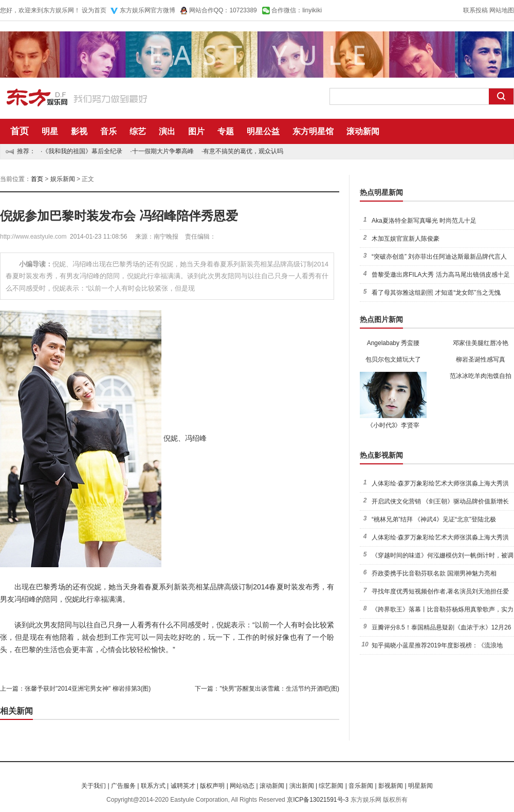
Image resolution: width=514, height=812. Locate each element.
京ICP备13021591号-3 (318, 800)
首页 (20, 131)
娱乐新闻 (63, 179)
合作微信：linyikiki (297, 10)
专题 (226, 131)
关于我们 (94, 786)
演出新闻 (302, 786)
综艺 (138, 131)
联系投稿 (475, 10)
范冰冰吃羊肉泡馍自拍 (481, 376)
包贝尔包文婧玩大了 (393, 359)
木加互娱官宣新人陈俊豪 (406, 239)
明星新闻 (420, 786)
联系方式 (153, 786)
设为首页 (94, 10)
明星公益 (263, 131)
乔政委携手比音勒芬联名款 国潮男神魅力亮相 (434, 573)
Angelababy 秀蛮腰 (393, 343)
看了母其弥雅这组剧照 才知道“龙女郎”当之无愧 (436, 293)
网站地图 (502, 10)
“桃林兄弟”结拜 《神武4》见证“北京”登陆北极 (434, 519)
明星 (50, 131)
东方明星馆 (313, 131)
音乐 (108, 131)
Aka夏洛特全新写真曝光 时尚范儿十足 (424, 221)
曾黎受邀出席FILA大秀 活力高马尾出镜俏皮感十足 (441, 275)
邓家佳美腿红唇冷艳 (481, 343)
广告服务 (123, 786)
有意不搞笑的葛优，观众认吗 (243, 151)
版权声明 (212, 786)
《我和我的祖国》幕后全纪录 (82, 151)
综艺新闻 (331, 786)
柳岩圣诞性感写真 (481, 359)
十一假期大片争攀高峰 (163, 151)
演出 (167, 131)
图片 (196, 131)
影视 (79, 131)
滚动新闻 (363, 131)
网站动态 (242, 786)
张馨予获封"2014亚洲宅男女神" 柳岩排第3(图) (88, 689)
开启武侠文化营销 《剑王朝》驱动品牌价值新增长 (440, 501)
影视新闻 (391, 786)
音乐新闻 (361, 786)
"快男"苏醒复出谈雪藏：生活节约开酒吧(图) (279, 689)
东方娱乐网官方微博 (148, 10)
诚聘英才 (183, 786)
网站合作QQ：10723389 (223, 10)
